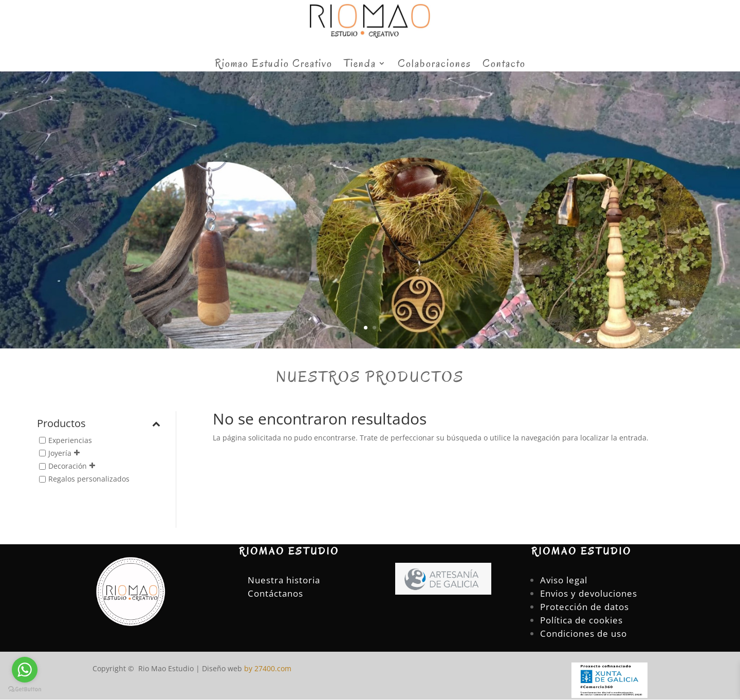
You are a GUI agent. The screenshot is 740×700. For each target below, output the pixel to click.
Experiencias (70, 440)
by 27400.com (267, 668)
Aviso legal (564, 580)
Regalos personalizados (89, 479)
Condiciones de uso (584, 633)
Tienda (360, 65)
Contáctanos (275, 593)
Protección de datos (585, 607)
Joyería (60, 453)
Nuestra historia (284, 580)
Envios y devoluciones (589, 593)
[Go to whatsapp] (25, 670)
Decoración (68, 466)
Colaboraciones (434, 65)
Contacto (504, 65)
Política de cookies (581, 620)
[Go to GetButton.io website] (25, 689)
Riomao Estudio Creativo (274, 65)
